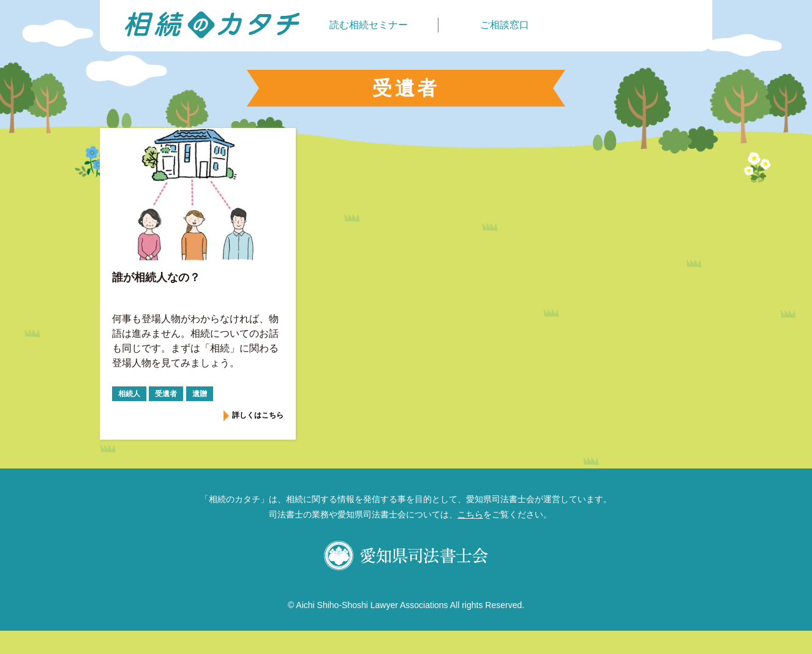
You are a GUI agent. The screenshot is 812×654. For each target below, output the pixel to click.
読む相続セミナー (369, 25)
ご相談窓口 (505, 25)
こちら (470, 514)
